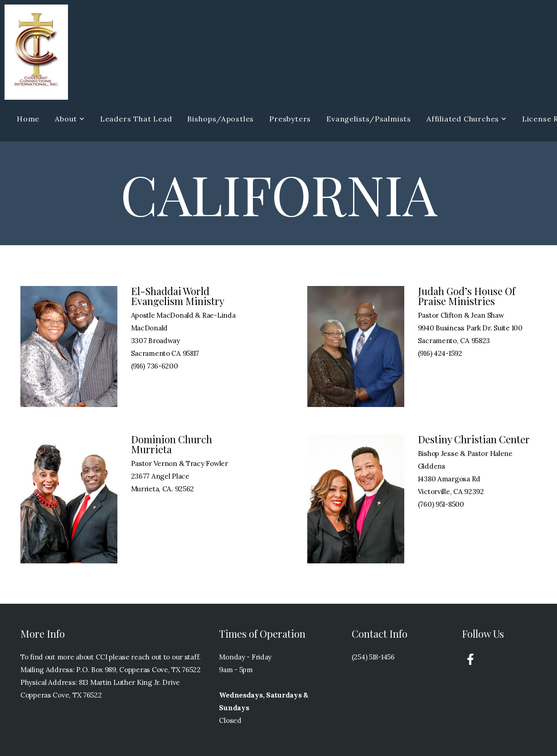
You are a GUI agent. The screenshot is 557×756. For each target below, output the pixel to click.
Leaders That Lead (136, 119)
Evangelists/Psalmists (369, 119)
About (70, 119)
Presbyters (290, 119)
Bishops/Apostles (220, 119)
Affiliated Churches (467, 119)
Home (28, 119)
